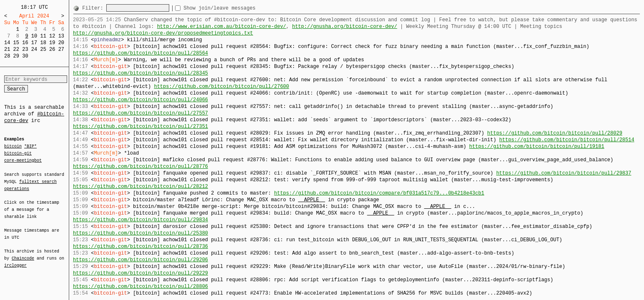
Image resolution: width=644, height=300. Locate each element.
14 (7, 43)
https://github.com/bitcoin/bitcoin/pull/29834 (140, 220)
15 (16, 43)
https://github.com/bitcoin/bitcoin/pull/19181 (536, 146)
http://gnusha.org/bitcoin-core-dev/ (345, 26)
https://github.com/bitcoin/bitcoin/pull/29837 (564, 173)
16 (25, 43)
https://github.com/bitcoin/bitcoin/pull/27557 (140, 113)
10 (34, 36)
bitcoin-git (18, 153)
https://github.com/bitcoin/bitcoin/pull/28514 (566, 140)
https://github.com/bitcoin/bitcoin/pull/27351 (140, 126)
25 (43, 49)
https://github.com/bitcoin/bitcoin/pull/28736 (140, 246)
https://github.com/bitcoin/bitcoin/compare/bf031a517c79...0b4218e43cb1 (379, 193)
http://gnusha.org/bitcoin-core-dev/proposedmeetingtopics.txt (163, 33)
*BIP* (30, 147)
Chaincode (23, 253)
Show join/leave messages (234, 8)
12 (52, 36)
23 (25, 49)
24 (34, 49)
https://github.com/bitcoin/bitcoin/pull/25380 (140, 233)
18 (43, 43)
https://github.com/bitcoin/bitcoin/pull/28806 (140, 286)
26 (52, 49)
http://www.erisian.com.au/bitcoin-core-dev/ (222, 26)
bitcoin (13, 147)
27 (61, 49)
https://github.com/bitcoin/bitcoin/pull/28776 (140, 166)
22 (16, 49)
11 (43, 36)
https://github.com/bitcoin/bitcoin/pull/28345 (140, 73)
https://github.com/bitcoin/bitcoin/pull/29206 (140, 260)
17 (34, 43)
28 (7, 56)
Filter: (94, 8)
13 (61, 36)
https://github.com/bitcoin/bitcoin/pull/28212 (140, 186)
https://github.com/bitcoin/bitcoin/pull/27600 (221, 86)
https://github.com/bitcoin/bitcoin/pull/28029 (555, 133)
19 (52, 43)
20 (61, 43)
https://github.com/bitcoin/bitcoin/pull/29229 (140, 273)
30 (25, 56)
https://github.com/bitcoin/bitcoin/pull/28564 (140, 53)
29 (16, 56)
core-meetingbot (23, 160)
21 (7, 49)
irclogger (15, 260)
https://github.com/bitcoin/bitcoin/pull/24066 (140, 100)
